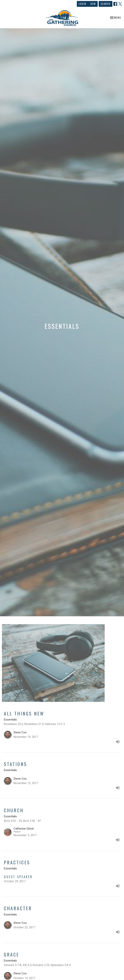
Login (83, 4)
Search (106, 4)
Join (93, 4)
